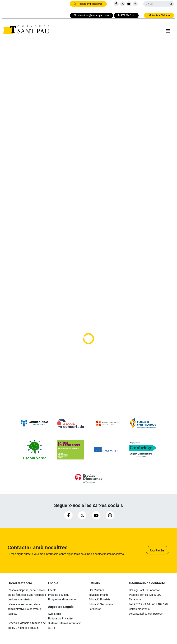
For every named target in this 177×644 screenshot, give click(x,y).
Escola (52, 590)
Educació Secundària (101, 604)
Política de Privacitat (61, 618)
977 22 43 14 (142, 604)
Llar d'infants (96, 590)
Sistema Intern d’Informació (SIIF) (65, 625)
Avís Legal (54, 614)
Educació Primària (99, 599)
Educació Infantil (98, 595)
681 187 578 (160, 604)
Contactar (158, 550)
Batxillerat (95, 609)
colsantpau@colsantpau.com (146, 614)
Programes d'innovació (62, 599)
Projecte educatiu (59, 595)
